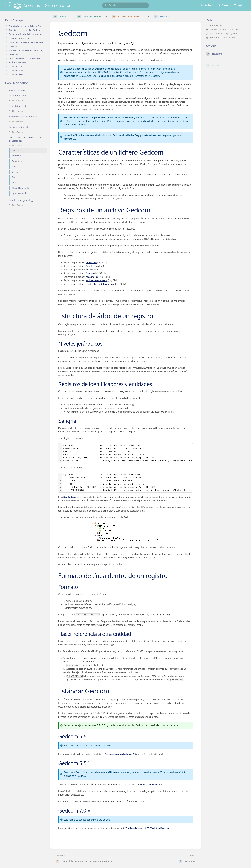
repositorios (92, 277)
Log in (239, 5)
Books (223, 5)
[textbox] (133, 453)
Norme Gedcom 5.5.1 (151, 784)
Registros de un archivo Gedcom (25, 30)
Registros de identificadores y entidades (28, 42)
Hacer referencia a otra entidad (26, 58)
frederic (236, 29)
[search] (125, 5)
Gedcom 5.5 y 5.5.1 (131, 118)
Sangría (14, 46)
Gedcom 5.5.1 (16, 70)
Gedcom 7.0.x (17, 74)
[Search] (106, 5)
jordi (235, 33)
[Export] (226, 66)
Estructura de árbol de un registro (26, 34)
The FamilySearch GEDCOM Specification (147, 828)
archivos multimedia (97, 280)
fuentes (90, 273)
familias (90, 266)
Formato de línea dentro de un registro (27, 50)
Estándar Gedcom (18, 62)
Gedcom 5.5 (16, 66)
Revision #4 (214, 26)
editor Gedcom (69, 497)
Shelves (207, 5)
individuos (91, 262)
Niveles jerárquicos (19, 38)
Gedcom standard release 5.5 (120, 754)
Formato (14, 54)
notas (89, 270)
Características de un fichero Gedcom (27, 26)
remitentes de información (100, 284)
